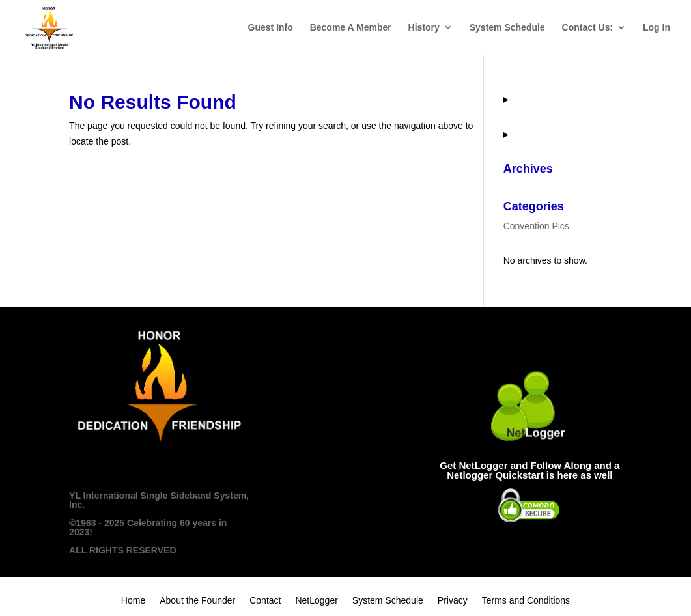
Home (133, 601)
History (424, 28)
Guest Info (271, 28)
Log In (656, 28)
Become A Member (351, 28)
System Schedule (507, 28)
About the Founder (197, 601)
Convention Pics (536, 226)
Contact (265, 601)
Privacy (453, 601)
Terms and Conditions (526, 601)
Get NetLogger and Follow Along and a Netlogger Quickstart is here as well (529, 470)
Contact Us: (588, 28)
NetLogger (316, 601)
